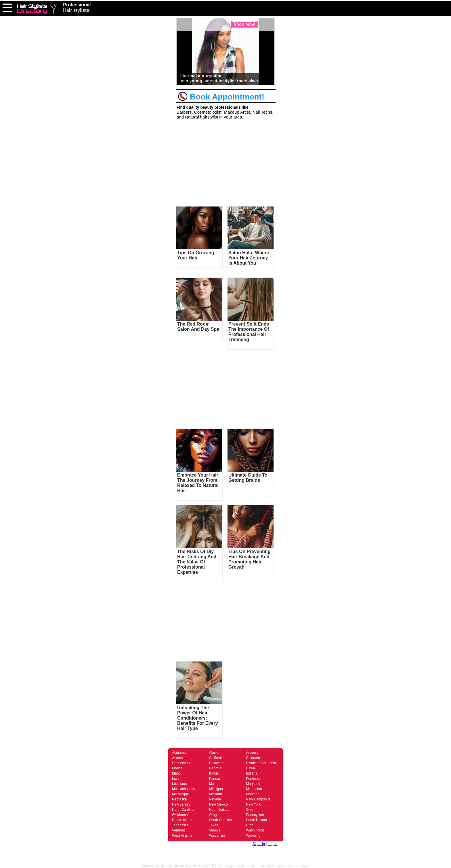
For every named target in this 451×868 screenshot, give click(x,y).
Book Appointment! (221, 97)
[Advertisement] (225, 162)
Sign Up (259, 844)
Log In (273, 844)
